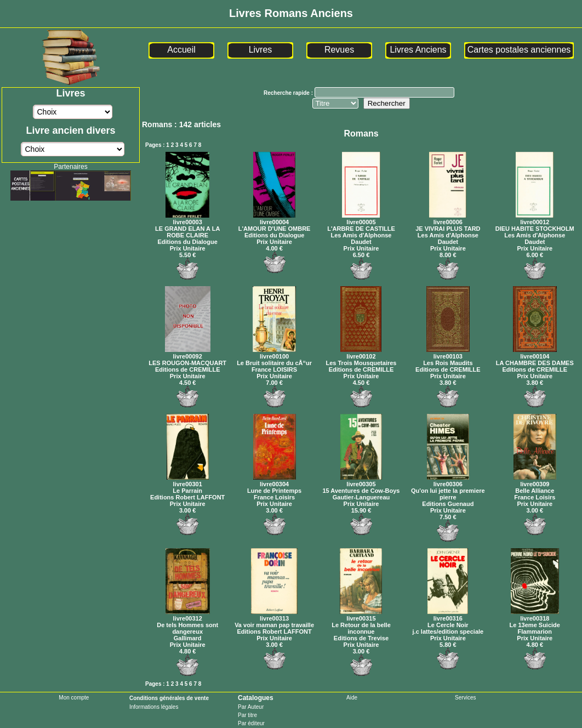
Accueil (181, 50)
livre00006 (448, 219)
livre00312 (188, 615)
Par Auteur (251, 707)
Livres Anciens (418, 50)
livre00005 (361, 219)
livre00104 (535, 353)
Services (465, 698)
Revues (339, 50)
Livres (261, 50)
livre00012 (535, 219)
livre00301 (188, 481)
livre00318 (535, 615)
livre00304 (275, 481)
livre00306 (448, 481)
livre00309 (535, 481)
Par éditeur (251, 723)
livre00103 (448, 353)
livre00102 (361, 353)
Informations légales (154, 707)
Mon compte (74, 698)
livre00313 (274, 615)
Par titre (247, 715)
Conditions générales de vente (169, 698)
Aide (352, 698)
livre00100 (274, 353)
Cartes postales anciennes (519, 50)
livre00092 (188, 353)
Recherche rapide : (289, 93)
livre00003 (187, 219)
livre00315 (361, 615)
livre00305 (361, 481)
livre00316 (448, 615)
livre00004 (274, 219)
